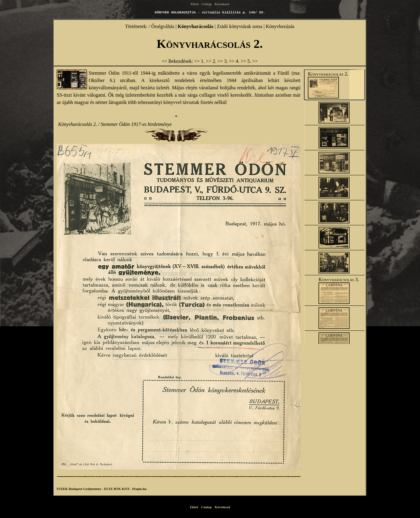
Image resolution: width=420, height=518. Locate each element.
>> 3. (223, 61)
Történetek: (136, 26)
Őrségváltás (163, 26)
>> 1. (200, 61)
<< (164, 61)
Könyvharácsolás (196, 26)
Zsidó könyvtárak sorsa (239, 26)
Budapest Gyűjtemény (85, 489)
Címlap (207, 4)
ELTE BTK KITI (117, 489)
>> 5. (247, 61)
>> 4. (235, 61)
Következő (221, 4)
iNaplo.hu (139, 489)
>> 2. (212, 61)
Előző (195, 4)
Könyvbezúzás (280, 26)
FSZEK (62, 489)
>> (255, 61)
